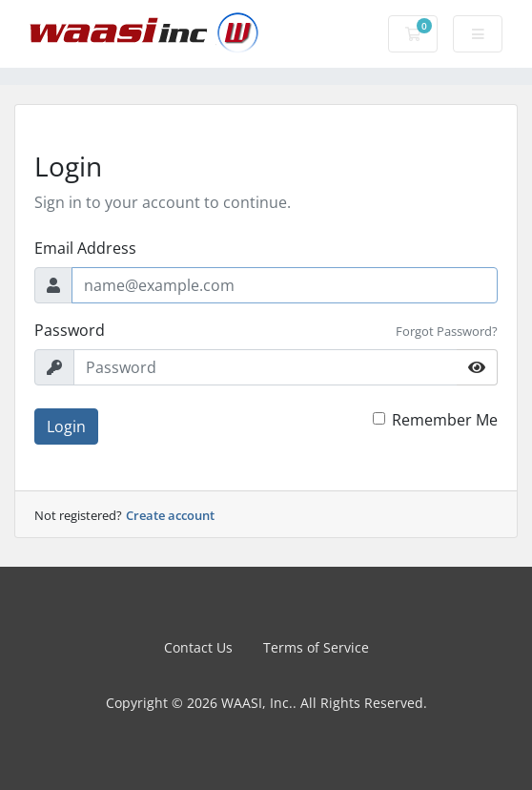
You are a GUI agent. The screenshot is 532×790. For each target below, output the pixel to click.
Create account (170, 515)
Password (70, 330)
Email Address (85, 248)
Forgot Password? (447, 331)
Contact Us (198, 647)
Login (66, 426)
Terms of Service (316, 647)
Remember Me (445, 420)
